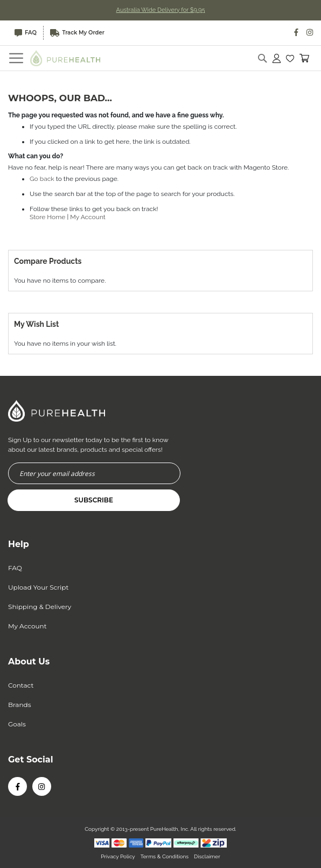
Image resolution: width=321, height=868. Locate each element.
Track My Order (77, 33)
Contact (21, 685)
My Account (88, 217)
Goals (17, 724)
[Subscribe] (94, 500)
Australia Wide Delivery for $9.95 (161, 10)
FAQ (26, 33)
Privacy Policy (118, 856)
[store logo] (65, 58)
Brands (20, 705)
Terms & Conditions (165, 856)
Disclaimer (207, 856)
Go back (42, 179)
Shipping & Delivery (40, 607)
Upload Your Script (38, 587)
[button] (290, 58)
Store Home (47, 217)
